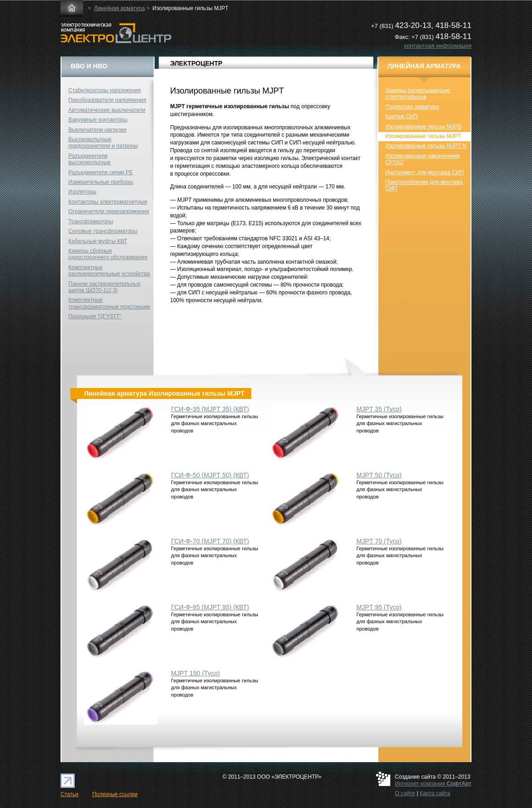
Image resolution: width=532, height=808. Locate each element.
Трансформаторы (91, 221)
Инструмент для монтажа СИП (424, 172)
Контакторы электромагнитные (108, 202)
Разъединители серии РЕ (101, 172)
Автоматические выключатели (107, 110)
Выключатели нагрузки (97, 130)
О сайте (405, 793)
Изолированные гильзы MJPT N (426, 146)
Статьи (69, 794)
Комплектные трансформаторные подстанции (109, 303)
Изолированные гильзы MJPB (423, 127)
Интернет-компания (433, 784)
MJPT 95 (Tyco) (379, 607)
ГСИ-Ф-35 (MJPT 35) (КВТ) (210, 409)
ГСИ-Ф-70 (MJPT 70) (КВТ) (210, 541)
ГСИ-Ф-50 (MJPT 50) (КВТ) (210, 475)
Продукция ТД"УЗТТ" (95, 316)
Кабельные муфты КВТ (98, 241)
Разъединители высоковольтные (89, 159)
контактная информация (438, 46)
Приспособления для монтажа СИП (424, 185)
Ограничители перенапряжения (109, 211)
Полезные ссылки (115, 794)
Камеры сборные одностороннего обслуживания (108, 254)
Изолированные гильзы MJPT (423, 136)
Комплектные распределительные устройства (109, 271)
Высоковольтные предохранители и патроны (103, 143)
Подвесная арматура (412, 107)
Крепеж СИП (402, 116)
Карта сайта (435, 793)
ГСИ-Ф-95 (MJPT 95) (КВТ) (210, 607)
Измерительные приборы (101, 182)
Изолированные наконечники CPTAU (422, 159)
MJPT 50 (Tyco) (379, 475)
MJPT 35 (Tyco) (379, 409)
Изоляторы (82, 192)
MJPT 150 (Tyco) (195, 673)
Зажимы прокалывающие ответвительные (418, 94)
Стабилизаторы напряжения (105, 90)
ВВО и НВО (89, 66)
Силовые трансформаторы (103, 231)
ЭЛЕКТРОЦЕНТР (196, 63)
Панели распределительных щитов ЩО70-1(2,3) (104, 287)
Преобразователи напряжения (107, 100)
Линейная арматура (119, 8)
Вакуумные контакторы (98, 120)
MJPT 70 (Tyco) (379, 541)
